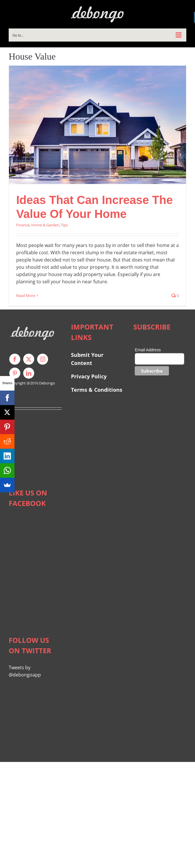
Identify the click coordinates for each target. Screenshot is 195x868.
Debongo (47, 383)
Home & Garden (45, 225)
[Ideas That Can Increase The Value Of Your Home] (98, 125)
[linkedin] (29, 373)
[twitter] (29, 359)
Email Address (148, 350)
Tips (64, 225)
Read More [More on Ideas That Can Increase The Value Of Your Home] (26, 296)
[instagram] (43, 359)
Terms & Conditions (97, 390)
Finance (23, 225)
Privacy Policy (89, 376)
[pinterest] (15, 373)
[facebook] (15, 359)
